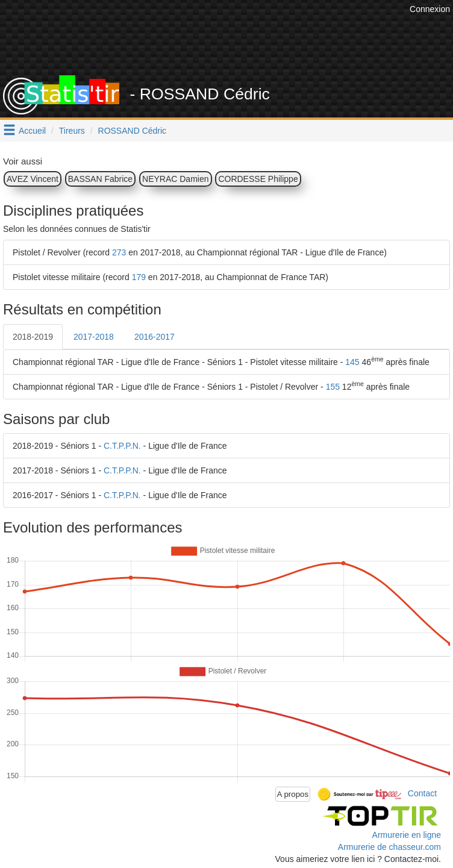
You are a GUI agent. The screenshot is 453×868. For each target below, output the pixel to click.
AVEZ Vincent (33, 179)
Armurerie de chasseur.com (389, 847)
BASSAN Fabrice (100, 179)
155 (333, 387)
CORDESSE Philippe (258, 179)
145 (352, 362)
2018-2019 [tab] (33, 337)
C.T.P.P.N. (122, 446)
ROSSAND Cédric (133, 131)
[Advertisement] (231, 45)
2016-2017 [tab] (155, 337)
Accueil (32, 131)
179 (139, 277)
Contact (422, 793)
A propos (293, 794)
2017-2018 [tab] (94, 337)
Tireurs (72, 131)
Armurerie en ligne (407, 835)
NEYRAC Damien (175, 179)
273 (119, 252)
